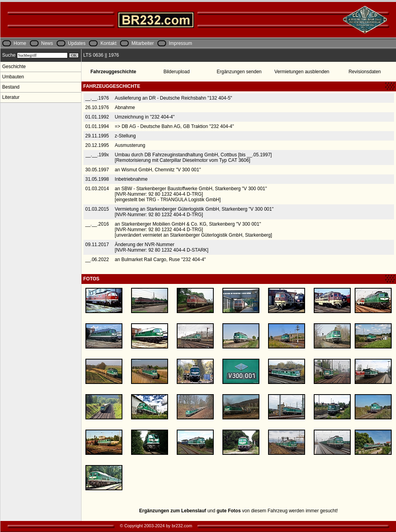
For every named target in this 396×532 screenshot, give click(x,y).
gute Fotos (229, 511)
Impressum (180, 43)
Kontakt (108, 43)
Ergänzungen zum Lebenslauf (173, 511)
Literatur (11, 97)
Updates (77, 43)
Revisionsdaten (365, 72)
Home (20, 43)
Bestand (11, 87)
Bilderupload (177, 72)
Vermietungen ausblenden (302, 72)
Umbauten (13, 77)
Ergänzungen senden (239, 72)
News (47, 43)
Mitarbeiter (143, 43)
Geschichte (14, 67)
